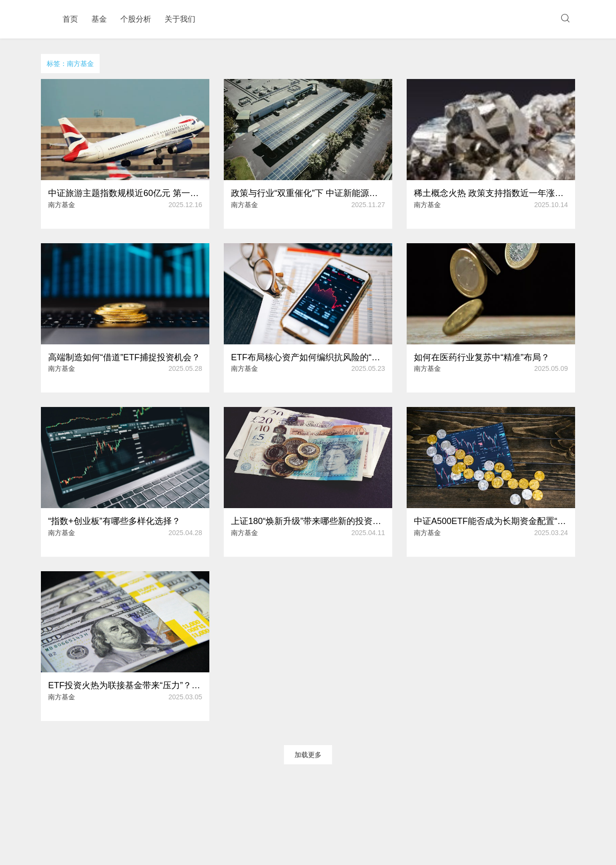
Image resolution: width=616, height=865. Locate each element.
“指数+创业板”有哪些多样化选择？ (114, 521)
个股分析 (136, 19)
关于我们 (180, 19)
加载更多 (308, 755)
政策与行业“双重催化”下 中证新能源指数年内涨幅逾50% (308, 193)
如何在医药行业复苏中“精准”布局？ (482, 357)
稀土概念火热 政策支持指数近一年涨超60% (491, 193)
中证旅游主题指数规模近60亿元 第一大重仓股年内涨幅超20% (125, 193)
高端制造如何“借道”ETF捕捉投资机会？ (124, 357)
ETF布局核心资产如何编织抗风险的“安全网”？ (308, 357)
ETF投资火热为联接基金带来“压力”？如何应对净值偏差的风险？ (125, 685)
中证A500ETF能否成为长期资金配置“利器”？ (491, 521)
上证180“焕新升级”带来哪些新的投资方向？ (308, 521)
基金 (99, 19)
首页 (70, 19)
